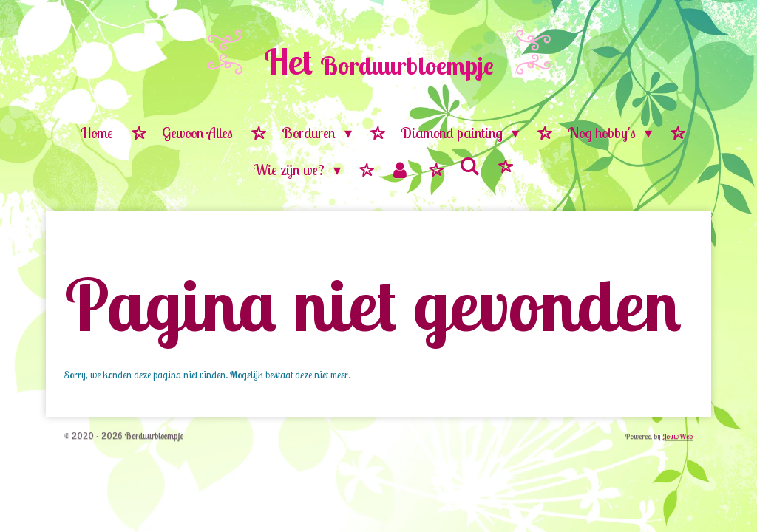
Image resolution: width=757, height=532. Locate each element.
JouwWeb (678, 436)
